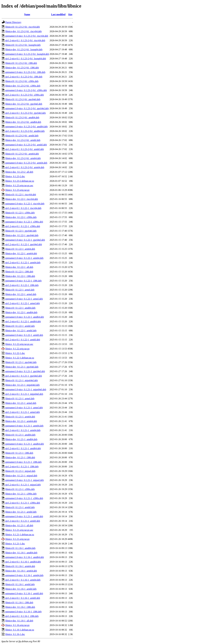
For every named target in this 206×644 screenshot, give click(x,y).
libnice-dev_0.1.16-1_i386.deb (20, 607)
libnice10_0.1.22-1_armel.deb (20, 290)
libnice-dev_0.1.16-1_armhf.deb (21, 589)
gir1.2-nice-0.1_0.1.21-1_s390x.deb (23, 503)
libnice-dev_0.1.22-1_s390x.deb (21, 217)
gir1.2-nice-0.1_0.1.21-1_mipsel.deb (23, 485)
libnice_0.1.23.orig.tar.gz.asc (19, 185)
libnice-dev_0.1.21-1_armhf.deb (21, 512)
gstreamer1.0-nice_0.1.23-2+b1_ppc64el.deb (27, 108)
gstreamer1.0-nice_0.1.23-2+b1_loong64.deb (27, 54)
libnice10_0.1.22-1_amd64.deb (20, 308)
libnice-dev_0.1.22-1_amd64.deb (21, 312)
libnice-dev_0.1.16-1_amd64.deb (21, 553)
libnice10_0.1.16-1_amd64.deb (20, 548)
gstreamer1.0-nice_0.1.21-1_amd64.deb (25, 444)
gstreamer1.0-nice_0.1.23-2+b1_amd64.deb (26, 127)
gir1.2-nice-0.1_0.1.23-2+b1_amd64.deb (25, 131)
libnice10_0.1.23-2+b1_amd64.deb (22, 117)
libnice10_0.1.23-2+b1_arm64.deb (22, 154)
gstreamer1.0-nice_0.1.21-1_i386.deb (23, 462)
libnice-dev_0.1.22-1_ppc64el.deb (22, 235)
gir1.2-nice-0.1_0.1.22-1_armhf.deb (23, 340)
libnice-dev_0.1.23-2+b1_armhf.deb (23, 140)
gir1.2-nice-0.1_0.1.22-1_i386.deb (22, 285)
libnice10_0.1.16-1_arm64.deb (20, 566)
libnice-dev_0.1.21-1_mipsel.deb (21, 476)
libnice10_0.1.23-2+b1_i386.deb (21, 63)
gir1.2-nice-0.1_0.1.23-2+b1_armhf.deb (25, 149)
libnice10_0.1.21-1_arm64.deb (20, 417)
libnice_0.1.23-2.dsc (15, 176)
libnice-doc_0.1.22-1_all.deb (19, 267)
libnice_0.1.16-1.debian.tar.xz (20, 630)
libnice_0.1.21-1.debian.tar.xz (20, 535)
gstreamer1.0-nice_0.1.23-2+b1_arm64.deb (26, 163)
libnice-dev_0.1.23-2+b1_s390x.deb (23, 86)
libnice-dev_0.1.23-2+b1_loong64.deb (24, 49)
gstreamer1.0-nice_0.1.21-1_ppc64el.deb (25, 371)
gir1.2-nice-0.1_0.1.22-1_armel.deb (23, 303)
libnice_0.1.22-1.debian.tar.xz (20, 358)
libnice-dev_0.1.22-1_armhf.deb (21, 331)
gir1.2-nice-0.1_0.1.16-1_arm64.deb (23, 580)
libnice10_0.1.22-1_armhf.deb (20, 326)
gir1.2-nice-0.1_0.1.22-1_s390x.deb (23, 226)
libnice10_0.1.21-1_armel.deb (20, 399)
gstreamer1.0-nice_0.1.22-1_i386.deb (23, 281)
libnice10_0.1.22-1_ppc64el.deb (21, 231)
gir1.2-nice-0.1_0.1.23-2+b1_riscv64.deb (25, 40)
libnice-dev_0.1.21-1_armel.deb (21, 403)
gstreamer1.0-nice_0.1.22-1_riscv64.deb (25, 204)
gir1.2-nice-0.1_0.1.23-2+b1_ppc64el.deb (25, 113)
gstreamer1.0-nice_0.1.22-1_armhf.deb (24, 335)
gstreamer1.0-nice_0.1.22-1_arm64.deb (24, 258)
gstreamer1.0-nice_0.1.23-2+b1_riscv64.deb (27, 36)
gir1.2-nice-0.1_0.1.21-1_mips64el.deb (24, 394)
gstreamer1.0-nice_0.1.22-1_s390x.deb (24, 222)
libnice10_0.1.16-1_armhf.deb (20, 584)
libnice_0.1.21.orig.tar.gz (17, 539)
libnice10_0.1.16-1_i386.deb (19, 603)
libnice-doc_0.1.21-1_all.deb (19, 525)
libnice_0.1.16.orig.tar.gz (17, 625)
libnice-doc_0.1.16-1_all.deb (19, 621)
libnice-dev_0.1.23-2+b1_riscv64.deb (24, 31)
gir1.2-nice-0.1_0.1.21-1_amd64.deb (23, 448)
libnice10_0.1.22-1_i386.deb (19, 272)
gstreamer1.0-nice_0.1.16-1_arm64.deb (24, 575)
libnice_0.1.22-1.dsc (15, 353)
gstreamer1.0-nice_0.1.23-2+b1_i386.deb (25, 72)
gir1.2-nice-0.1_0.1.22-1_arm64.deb (23, 263)
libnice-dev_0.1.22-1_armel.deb (21, 294)
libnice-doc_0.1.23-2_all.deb (19, 172)
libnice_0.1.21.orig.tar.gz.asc (19, 530)
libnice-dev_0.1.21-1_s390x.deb (21, 494)
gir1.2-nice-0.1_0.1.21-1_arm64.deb (23, 430)
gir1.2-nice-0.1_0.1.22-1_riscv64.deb (23, 208)
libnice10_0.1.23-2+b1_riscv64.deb (23, 27)
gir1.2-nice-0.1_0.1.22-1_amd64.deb (23, 321)
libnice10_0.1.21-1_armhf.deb (20, 507)
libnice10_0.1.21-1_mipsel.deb (20, 471)
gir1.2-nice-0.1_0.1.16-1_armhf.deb (23, 598)
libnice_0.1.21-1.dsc (15, 544)
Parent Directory (13, 22)
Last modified (58, 14)
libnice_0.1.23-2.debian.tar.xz (20, 181)
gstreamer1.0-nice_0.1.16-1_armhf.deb (24, 593)
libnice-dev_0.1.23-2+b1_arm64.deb (23, 158)
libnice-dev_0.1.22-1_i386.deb (20, 276)
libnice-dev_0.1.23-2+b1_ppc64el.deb (24, 104)
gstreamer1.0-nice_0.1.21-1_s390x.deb (24, 498)
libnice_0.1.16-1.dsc (15, 634)
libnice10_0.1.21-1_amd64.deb (20, 435)
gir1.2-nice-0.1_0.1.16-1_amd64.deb (23, 562)
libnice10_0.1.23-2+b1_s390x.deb (22, 81)
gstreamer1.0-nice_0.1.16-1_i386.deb (23, 612)
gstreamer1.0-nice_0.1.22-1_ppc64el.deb (25, 240)
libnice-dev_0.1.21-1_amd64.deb (21, 439)
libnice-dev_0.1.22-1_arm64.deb (21, 253)
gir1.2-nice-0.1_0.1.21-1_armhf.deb (23, 521)
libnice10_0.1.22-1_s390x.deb (20, 213)
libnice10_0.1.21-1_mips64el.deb (22, 380)
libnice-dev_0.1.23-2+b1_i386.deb (22, 68)
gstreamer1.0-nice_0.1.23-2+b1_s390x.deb (26, 90)
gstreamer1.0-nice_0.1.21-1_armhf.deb (24, 516)
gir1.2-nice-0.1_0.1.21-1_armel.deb (23, 412)
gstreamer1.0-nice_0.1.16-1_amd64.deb (25, 557)
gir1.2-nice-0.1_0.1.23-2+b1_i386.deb (24, 77)
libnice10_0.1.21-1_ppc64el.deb (21, 362)
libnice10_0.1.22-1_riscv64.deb (21, 195)
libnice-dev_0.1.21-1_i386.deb (20, 457)
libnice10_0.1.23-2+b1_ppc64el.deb (23, 99)
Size (70, 14)
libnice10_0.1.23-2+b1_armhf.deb (22, 136)
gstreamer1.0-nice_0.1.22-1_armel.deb (24, 299)
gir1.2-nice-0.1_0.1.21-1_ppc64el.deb (24, 376)
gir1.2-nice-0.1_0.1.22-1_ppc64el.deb (24, 244)
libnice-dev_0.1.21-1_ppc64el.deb (22, 367)
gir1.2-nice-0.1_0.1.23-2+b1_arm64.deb (25, 167)
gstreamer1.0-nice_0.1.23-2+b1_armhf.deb (26, 145)
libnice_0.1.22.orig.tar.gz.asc (19, 344)
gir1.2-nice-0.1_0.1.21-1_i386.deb (22, 467)
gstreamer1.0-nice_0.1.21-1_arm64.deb (24, 426)
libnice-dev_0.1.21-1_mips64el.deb (22, 385)
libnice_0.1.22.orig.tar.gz (17, 349)
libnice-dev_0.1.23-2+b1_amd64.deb (23, 122)
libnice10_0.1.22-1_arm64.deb (20, 249)
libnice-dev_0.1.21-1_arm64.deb (21, 421)
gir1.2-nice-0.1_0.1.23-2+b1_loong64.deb (26, 59)
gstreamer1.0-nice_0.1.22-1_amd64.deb (25, 317)
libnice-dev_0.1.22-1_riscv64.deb (22, 199)
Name (27, 14)
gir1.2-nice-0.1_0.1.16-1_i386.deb (22, 616)
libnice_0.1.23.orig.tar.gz (17, 190)
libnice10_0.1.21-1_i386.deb (19, 453)
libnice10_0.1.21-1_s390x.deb (20, 489)
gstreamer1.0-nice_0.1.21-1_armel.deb (24, 408)
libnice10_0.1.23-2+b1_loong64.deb (23, 45)
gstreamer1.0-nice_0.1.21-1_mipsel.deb (24, 480)
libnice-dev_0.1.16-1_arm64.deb (21, 571)
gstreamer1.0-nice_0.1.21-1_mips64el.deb (26, 389)
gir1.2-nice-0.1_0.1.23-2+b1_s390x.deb (25, 95)
